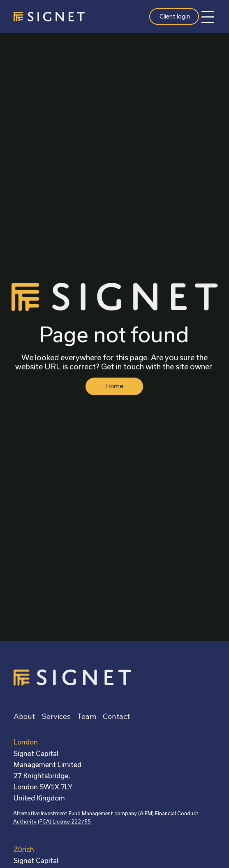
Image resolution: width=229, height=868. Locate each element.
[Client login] (174, 16)
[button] (116, 716)
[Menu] (208, 17)
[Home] (114, 386)
